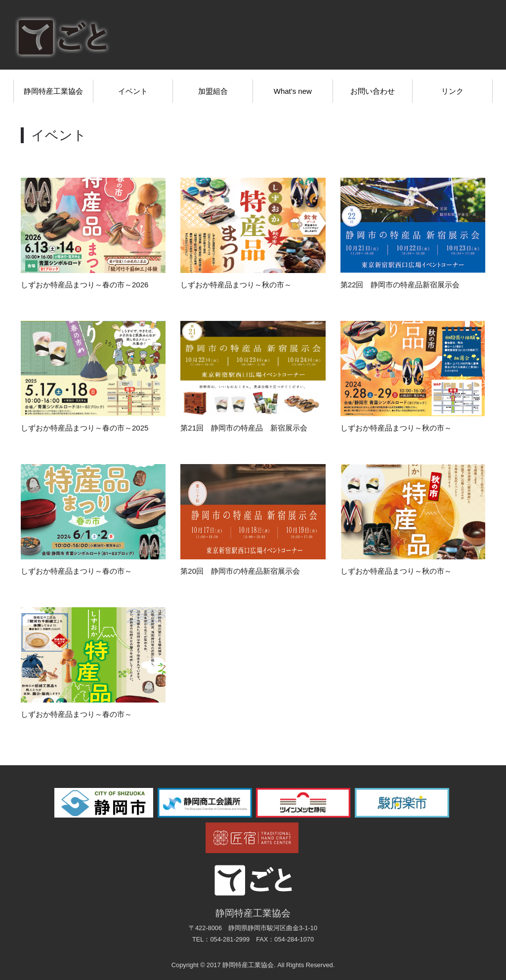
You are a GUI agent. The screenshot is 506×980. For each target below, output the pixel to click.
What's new (293, 91)
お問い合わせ (373, 91)
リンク (452, 91)
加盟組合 (213, 91)
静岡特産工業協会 (53, 91)
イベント (133, 91)
